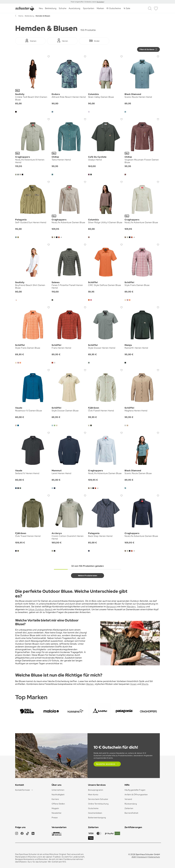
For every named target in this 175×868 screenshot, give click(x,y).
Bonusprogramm (96, 790)
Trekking (141, 606)
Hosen (133, 684)
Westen (90, 684)
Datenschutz (154, 857)
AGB (134, 857)
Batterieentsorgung (97, 818)
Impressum (142, 857)
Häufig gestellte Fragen (135, 790)
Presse (55, 818)
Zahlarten (129, 808)
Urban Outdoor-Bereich (41, 609)
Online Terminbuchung (98, 804)
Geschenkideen (95, 813)
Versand (128, 799)
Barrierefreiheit (131, 813)
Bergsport (112, 606)
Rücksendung (131, 804)
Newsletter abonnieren (106, 764)
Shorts (145, 684)
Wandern (131, 606)
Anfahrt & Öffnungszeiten (136, 795)
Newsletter (57, 813)
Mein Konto (93, 795)
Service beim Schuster (98, 799)
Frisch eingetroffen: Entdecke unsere (84, 2)
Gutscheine (93, 808)
